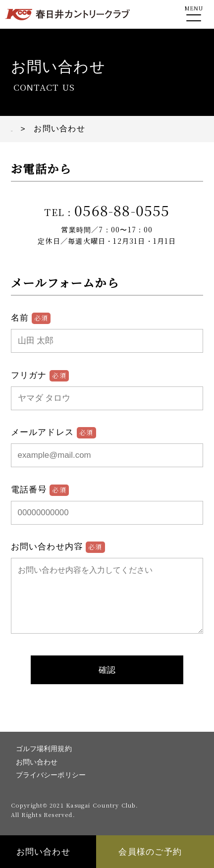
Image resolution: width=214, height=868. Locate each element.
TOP (20, 129)
